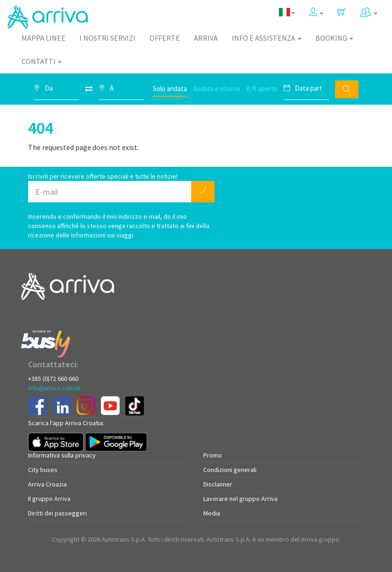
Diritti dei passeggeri (57, 513)
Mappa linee (43, 38)
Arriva (206, 38)
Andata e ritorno (217, 89)
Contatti (42, 61)
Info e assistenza (267, 38)
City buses (43, 470)
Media (212, 513)
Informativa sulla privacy (62, 455)
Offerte (165, 38)
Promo (213, 455)
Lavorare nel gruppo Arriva (240, 499)
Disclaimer (218, 484)
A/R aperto (262, 89)
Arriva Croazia (47, 484)
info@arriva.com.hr (54, 388)
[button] (316, 12)
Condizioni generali (230, 470)
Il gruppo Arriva (49, 499)
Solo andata (170, 89)
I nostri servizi (107, 38)
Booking (334, 38)
